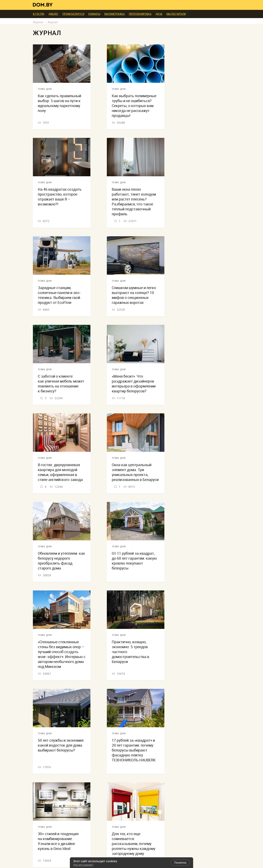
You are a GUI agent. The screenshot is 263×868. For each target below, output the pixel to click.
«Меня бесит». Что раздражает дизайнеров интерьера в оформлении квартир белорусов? (134, 384)
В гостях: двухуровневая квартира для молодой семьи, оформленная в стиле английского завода (60, 472)
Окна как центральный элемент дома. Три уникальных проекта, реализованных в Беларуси (135, 472)
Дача (159, 14)
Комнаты (94, 14)
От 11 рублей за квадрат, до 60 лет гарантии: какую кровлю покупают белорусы (134, 561)
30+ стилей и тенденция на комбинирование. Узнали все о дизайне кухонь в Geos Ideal (58, 841)
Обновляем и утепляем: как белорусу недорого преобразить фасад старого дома (61, 561)
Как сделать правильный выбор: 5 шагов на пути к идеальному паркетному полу (59, 103)
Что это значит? (83, 865)
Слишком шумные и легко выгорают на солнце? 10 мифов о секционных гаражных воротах (134, 295)
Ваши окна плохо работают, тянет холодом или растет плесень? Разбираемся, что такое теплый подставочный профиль (134, 202)
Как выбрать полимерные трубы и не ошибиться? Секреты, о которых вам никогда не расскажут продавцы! (134, 106)
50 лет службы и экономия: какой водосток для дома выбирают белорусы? (61, 745)
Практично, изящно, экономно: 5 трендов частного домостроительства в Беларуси (130, 652)
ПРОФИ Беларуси (73, 14)
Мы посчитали (176, 14)
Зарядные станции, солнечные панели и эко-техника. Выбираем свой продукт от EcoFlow (59, 295)
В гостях (39, 14)
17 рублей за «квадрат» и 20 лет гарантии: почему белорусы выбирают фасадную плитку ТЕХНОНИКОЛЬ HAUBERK (134, 750)
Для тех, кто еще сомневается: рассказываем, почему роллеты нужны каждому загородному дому (134, 844)
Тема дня (45, 89)
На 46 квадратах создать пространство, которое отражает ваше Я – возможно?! (60, 197)
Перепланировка (140, 14)
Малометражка (115, 14)
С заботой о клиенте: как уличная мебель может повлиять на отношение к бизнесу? (61, 384)
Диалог (53, 14)
